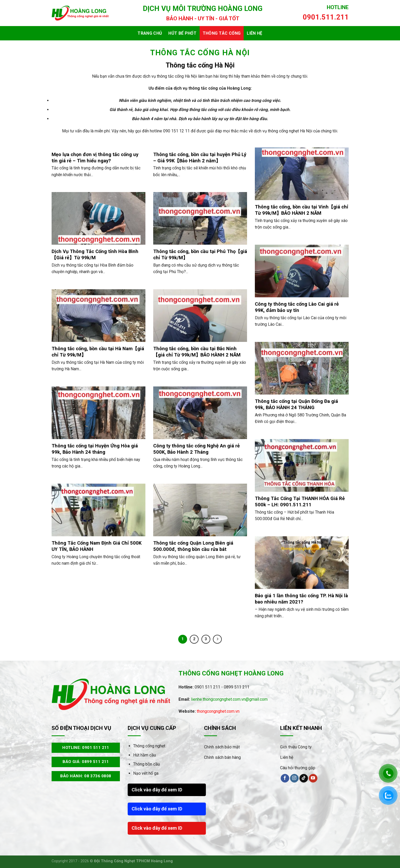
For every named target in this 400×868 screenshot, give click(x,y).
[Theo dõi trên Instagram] (294, 778)
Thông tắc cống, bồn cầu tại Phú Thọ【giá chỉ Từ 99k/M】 (200, 254)
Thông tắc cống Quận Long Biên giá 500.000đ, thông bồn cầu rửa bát (193, 546)
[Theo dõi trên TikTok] (304, 778)
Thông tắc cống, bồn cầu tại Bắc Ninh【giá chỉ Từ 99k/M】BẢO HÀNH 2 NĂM (197, 352)
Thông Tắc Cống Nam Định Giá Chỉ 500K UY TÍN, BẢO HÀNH (97, 546)
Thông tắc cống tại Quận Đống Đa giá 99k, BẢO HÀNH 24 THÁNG (296, 404)
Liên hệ (254, 33)
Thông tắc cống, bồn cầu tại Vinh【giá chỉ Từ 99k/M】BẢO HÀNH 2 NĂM (301, 210)
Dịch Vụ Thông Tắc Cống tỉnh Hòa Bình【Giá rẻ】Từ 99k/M (95, 254)
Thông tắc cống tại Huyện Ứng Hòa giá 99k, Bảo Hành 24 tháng (95, 449)
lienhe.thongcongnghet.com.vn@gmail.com (229, 699)
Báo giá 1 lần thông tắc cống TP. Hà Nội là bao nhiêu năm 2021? (301, 599)
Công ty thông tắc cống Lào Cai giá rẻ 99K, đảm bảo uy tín (297, 307)
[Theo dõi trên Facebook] (285, 778)
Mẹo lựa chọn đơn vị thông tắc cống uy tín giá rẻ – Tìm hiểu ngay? (95, 158)
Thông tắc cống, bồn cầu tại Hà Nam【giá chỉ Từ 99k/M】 (98, 352)
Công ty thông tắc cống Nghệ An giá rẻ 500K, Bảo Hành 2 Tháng (196, 449)
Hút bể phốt (182, 33)
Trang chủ (150, 33)
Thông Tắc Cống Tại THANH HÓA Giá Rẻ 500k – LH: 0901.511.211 (300, 501)
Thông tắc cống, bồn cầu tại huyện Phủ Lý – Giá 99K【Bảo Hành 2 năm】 (200, 158)
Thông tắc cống (222, 33)
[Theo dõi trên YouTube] (313, 778)
